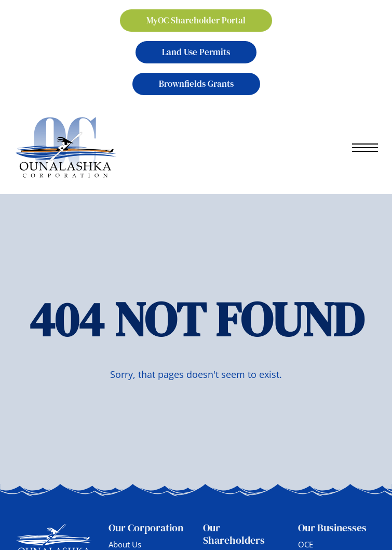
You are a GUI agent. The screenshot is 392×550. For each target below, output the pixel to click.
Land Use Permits (196, 52)
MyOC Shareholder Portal (196, 20)
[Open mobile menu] (365, 148)
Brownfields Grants (196, 84)
